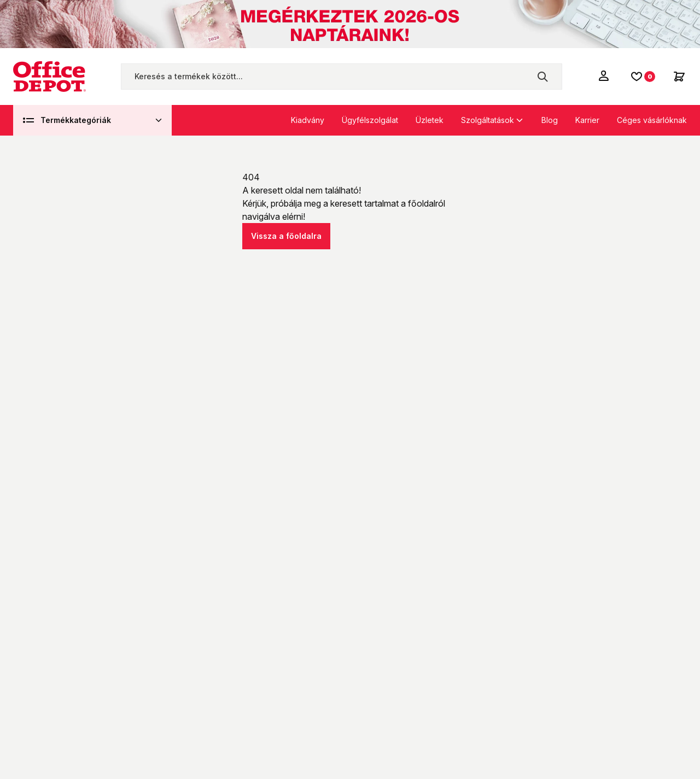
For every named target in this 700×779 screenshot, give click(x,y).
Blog (550, 120)
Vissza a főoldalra (286, 236)
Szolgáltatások (488, 120)
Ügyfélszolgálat (370, 120)
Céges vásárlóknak (652, 120)
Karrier (587, 120)
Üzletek (430, 120)
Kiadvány (308, 120)
